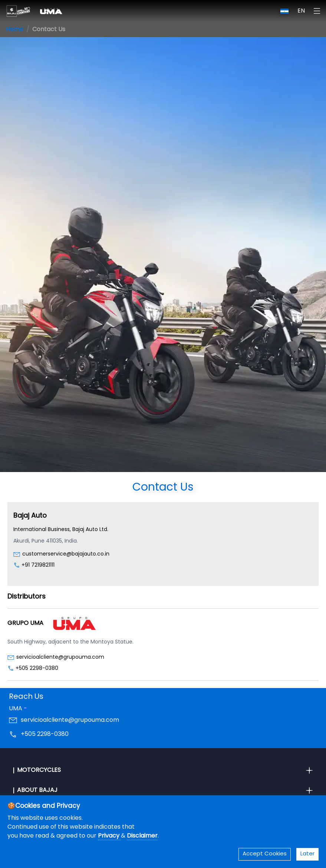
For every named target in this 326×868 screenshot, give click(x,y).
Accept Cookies (265, 854)
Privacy (109, 836)
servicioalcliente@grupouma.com (60, 657)
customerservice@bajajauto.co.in (66, 554)
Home (15, 30)
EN (301, 11)
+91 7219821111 (38, 565)
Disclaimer (142, 836)
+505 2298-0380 (37, 669)
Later (307, 854)
